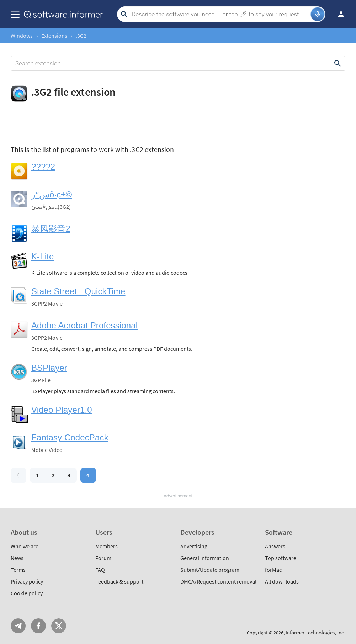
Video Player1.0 (62, 410)
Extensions (54, 36)
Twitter (59, 626)
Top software (281, 558)
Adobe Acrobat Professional (84, 325)
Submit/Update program (210, 570)
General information (205, 558)
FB (38, 626)
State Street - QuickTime (78, 291)
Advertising (194, 546)
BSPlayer (49, 368)
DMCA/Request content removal (218, 581)
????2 (43, 167)
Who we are (25, 546)
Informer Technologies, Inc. (315, 632)
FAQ (100, 570)
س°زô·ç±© (52, 194)
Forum (103, 558)
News (17, 558)
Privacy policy (27, 581)
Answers (275, 546)
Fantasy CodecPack (70, 437)
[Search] (220, 14)
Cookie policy (27, 593)
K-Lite (42, 256)
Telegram (18, 626)
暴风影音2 (51, 229)
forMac (273, 570)
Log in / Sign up (338, 14)
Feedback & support (119, 581)
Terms (18, 570)
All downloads (282, 581)
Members (107, 546)
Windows (22, 36)
